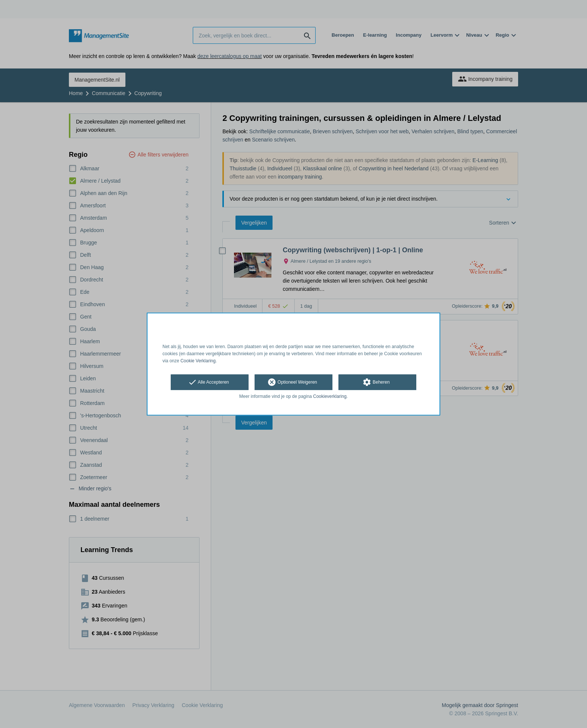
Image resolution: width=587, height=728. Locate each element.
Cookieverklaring (330, 397)
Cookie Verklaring (198, 361)
